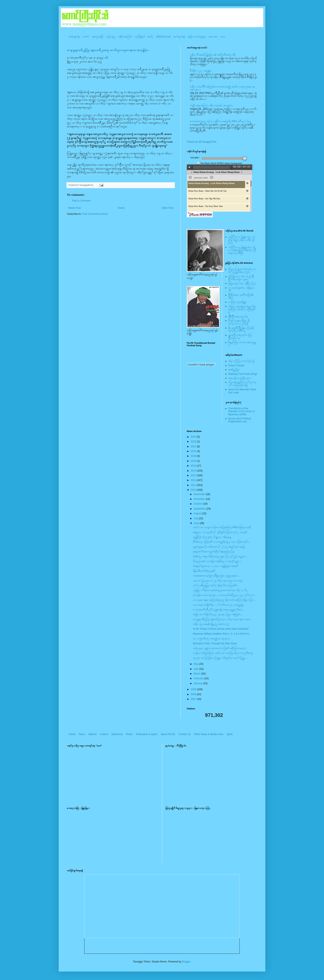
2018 (194, 456)
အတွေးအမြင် (98, 37)
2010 (194, 490)
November (200, 499)
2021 (194, 446)
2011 (194, 485)
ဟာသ (223, 37)
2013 (194, 475)
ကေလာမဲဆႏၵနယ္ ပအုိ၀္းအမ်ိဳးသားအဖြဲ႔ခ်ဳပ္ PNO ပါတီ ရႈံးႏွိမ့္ (221, 121)
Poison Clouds (236, 365)
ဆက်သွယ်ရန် (179, 37)
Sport (230, 734)
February (199, 678)
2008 (194, 694)
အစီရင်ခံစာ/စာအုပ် (163, 37)
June (197, 523)
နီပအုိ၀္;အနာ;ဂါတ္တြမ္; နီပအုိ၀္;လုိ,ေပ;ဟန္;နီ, (239, 322)
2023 (194, 437)
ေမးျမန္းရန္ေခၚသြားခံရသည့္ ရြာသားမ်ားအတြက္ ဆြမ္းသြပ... (224, 600)
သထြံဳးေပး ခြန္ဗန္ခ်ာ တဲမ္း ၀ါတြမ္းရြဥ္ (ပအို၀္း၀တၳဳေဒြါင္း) (242, 240)
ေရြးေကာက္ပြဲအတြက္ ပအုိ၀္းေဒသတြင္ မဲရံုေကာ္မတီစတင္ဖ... (224, 653)
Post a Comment (81, 201)
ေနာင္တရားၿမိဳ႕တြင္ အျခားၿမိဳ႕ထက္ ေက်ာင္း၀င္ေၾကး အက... (223, 619)
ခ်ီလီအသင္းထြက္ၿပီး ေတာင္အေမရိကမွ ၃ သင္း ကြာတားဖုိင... (222, 542)
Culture (104, 734)
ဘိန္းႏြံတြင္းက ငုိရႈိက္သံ (241, 361)
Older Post (167, 208)
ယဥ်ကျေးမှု (111, 37)
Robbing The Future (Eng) (243, 374)
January (198, 683)
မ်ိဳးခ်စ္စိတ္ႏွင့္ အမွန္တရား (201, 71)
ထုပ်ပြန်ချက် (140, 37)
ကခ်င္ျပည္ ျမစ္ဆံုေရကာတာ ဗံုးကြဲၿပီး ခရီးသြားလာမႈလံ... (220, 648)
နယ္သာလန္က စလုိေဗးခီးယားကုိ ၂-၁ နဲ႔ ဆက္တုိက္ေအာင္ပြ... (220, 547)
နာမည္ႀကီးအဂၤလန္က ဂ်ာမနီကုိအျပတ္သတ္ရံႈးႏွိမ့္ (214, 551)
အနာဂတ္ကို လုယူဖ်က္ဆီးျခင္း (240, 378)
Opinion (92, 734)
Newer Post (74, 208)
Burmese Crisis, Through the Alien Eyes (215, 643)
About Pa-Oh (168, 734)
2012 (194, 480)
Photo (129, 734)
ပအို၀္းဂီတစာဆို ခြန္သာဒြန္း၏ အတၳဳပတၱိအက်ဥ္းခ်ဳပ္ (213, 55)
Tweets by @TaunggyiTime (202, 142)
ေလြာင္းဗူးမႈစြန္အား (237, 302)
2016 (194, 461)
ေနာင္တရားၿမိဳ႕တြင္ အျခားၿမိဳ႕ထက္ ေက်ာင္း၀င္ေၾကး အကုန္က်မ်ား (108, 50)
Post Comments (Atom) (95, 214)
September (200, 509)
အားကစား (213, 37)
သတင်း (86, 37)
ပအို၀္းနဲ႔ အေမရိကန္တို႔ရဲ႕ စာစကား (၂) (211, 624)
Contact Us (184, 734)
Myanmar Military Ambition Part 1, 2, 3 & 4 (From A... (222, 634)
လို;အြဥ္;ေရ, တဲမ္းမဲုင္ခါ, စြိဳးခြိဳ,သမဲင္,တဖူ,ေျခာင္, (241, 278)
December (200, 494)
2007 (194, 699)
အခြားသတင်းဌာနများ (197, 37)
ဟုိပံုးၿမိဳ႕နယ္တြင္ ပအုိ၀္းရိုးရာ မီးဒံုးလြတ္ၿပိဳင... (216, 585)
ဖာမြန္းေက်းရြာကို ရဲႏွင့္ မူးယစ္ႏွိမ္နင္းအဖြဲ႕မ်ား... (218, 614)
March (197, 674)
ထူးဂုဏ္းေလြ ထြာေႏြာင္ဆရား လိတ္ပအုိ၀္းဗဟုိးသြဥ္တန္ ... (220, 658)
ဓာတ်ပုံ (150, 37)
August (198, 513)
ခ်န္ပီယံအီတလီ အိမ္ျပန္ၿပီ (204, 571)
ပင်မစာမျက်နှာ (74, 37)
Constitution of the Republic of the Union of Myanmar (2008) (242, 411)
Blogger (186, 962)
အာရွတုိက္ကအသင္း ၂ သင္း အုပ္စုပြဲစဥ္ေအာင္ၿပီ (216, 566)
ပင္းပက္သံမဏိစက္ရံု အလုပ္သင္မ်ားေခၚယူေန (211, 639)
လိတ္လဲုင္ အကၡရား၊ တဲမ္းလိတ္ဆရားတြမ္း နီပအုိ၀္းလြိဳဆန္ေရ (242, 309)
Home (121, 208)
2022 (194, 442)
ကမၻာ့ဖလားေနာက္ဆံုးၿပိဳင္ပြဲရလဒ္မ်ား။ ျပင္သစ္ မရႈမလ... (216, 576)
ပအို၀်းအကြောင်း (125, 37)
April (196, 669)
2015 (194, 466)
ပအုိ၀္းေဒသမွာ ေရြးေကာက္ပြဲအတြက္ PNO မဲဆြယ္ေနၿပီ (222, 527)
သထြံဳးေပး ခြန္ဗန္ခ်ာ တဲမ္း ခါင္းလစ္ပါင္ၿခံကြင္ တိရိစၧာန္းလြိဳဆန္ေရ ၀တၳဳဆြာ (242, 250)
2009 (194, 689)
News (82, 734)
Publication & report (147, 734)
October (198, 504)
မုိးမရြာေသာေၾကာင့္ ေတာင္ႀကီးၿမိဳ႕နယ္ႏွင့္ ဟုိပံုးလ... (224, 595)
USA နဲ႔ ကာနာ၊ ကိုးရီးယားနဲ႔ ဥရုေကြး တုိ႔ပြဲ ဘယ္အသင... (220, 556)
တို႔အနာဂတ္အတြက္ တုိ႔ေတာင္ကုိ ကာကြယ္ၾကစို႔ (242, 384)
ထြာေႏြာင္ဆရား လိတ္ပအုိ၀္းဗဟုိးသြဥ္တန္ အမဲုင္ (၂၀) (242, 271)
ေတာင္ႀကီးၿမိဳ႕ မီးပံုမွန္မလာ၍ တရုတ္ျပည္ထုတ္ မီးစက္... (219, 610)
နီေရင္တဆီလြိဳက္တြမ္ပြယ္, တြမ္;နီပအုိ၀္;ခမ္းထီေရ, (241, 329)
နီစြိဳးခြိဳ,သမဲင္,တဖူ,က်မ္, (238, 316)
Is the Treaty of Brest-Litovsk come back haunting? (221, 629)
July (196, 518)
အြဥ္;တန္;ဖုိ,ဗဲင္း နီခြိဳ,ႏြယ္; (242, 283)
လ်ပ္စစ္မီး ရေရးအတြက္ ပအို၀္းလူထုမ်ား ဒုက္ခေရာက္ (211, 105)
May (196, 664)
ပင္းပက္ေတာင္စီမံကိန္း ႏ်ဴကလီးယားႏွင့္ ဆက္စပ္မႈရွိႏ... (219, 605)
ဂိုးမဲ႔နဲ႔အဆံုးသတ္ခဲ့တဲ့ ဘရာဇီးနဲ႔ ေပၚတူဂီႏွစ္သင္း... (218, 561)
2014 (194, 471)
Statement (117, 734)
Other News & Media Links (209, 734)
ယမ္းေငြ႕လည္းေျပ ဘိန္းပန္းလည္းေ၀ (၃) (218, 581)
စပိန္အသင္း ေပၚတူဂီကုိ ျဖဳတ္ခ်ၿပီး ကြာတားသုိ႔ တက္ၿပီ (220, 532)
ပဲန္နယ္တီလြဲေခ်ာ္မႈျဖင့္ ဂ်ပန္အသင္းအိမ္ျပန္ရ (212, 537)
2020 (194, 451)
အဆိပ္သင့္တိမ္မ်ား (234, 370)
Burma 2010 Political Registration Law (240, 420)
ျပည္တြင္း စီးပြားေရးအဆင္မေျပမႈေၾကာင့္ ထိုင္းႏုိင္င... (221, 590)
